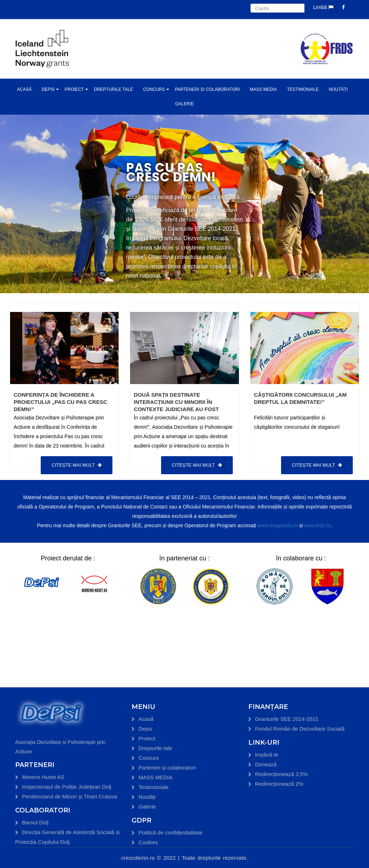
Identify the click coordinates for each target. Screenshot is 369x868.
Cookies (148, 842)
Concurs (154, 89)
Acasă (24, 89)
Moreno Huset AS (43, 777)
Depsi (48, 89)
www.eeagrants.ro (277, 525)
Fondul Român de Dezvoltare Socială (300, 729)
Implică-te (267, 755)
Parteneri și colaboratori (207, 89)
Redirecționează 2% (279, 784)
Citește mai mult (77, 465)
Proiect (74, 89)
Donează (266, 764)
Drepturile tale (114, 89)
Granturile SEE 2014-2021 (287, 719)
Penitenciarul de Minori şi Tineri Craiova (70, 796)
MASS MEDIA (263, 89)
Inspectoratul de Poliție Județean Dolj (67, 787)
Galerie (184, 104)
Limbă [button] (323, 7)
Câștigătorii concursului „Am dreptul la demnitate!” (300, 398)
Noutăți (338, 89)
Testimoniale (303, 89)
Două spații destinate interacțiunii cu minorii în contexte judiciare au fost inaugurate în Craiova (176, 406)
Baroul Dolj (35, 822)
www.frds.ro (317, 525)
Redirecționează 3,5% (282, 774)
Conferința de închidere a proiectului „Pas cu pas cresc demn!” (60, 402)
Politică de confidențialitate (170, 832)
